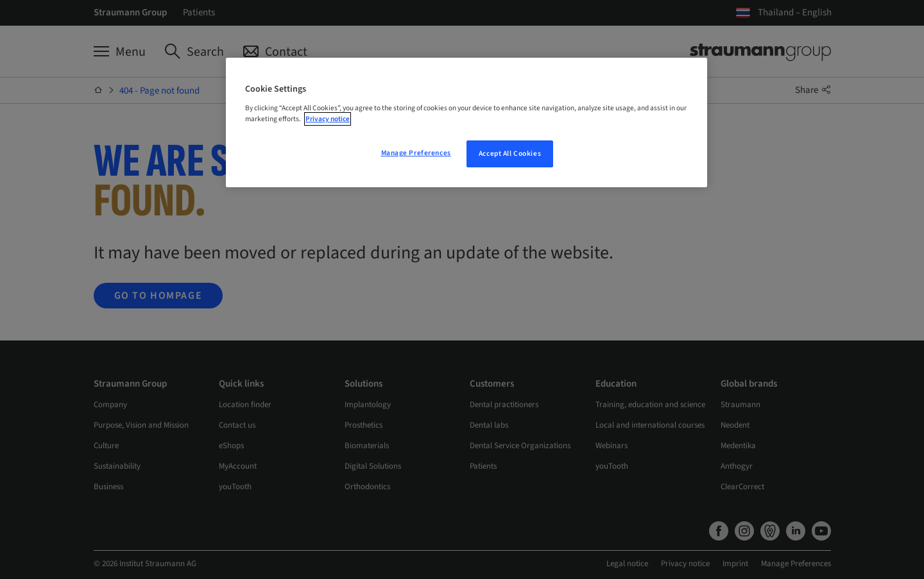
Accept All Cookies (510, 154)
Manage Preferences (416, 153)
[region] (466, 122)
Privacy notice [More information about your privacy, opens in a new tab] (328, 119)
